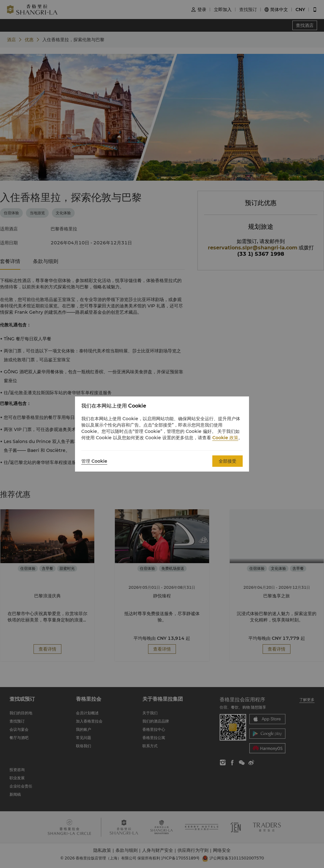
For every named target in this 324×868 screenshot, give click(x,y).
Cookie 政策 (225, 438)
